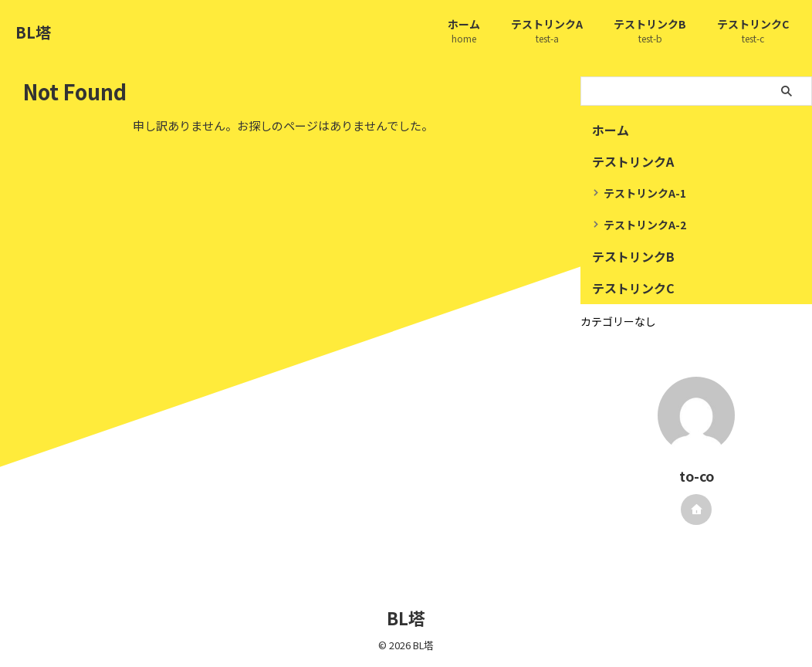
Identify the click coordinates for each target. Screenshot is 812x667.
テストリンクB (650, 32)
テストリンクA (547, 32)
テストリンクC (753, 32)
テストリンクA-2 (645, 225)
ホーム (464, 32)
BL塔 (33, 32)
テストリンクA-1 (645, 193)
